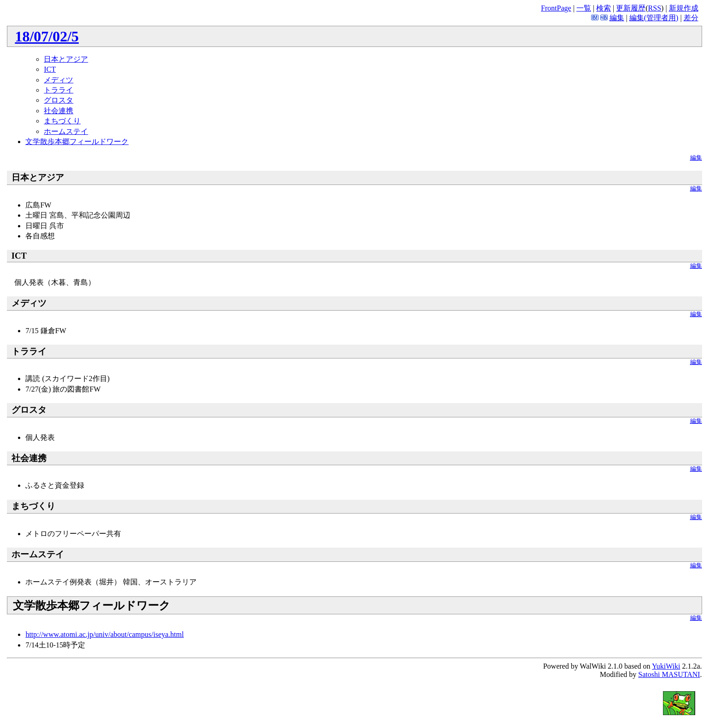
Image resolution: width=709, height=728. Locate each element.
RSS (655, 8)
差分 (691, 18)
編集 (617, 18)
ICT (50, 69)
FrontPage (556, 8)
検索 (604, 8)
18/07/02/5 (47, 36)
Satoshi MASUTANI (669, 674)
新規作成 (684, 8)
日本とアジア (66, 59)
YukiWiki (666, 666)
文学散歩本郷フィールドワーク (77, 142)
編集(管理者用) (654, 18)
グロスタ (58, 100)
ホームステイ (66, 131)
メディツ (58, 80)
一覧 (584, 8)
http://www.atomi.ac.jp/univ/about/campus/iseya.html (105, 634)
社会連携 (58, 111)
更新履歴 (631, 8)
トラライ (58, 90)
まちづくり (62, 121)
